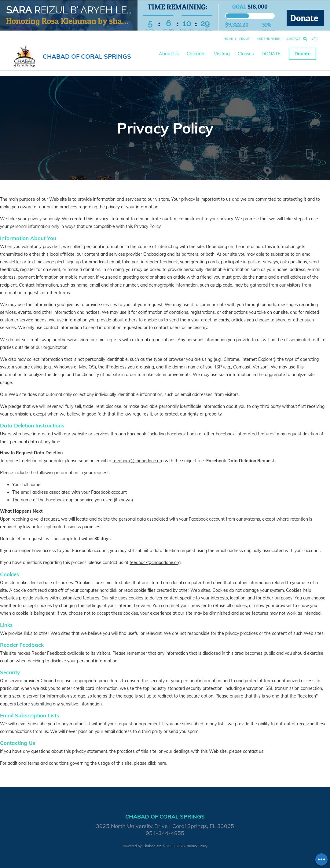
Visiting (222, 54)
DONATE (271, 54)
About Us (169, 54)
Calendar (196, 54)
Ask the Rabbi (269, 39)
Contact (293, 39)
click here (157, 763)
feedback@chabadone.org (138, 461)
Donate (305, 18)
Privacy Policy (197, 846)
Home (228, 39)
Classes (246, 54)
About (244, 39)
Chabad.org (152, 846)
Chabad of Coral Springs (87, 56)
